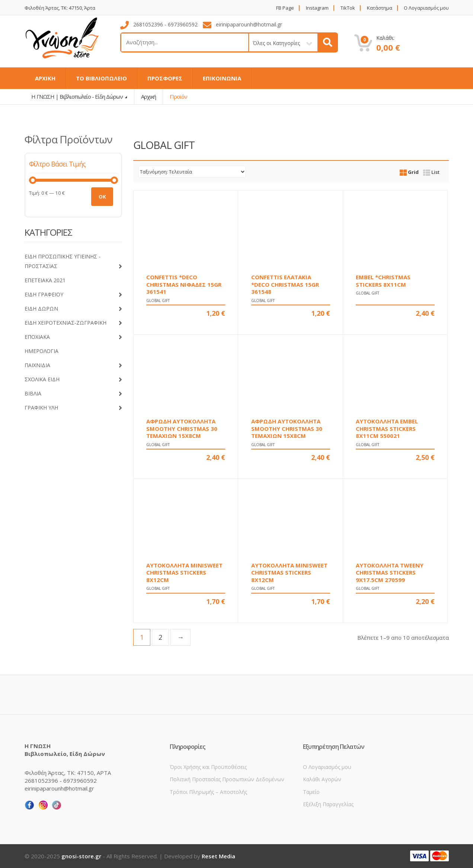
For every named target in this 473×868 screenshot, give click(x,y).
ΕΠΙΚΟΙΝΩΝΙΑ (222, 78)
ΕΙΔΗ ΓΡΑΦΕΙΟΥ (73, 295)
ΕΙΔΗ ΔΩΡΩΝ (73, 309)
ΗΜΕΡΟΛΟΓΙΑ (41, 351)
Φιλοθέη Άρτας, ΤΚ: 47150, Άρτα (60, 8)
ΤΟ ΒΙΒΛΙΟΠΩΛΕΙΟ (101, 78)
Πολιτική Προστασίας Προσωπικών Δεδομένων (227, 779)
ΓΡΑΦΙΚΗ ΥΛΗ (73, 408)
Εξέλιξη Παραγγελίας (328, 804)
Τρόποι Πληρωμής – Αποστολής (208, 792)
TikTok (348, 8)
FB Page (285, 8)
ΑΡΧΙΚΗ (45, 78)
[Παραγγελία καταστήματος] (192, 172)
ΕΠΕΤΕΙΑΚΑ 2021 (45, 280)
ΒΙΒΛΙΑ (73, 394)
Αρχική (148, 96)
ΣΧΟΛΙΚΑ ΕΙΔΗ (73, 380)
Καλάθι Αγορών (322, 779)
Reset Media (218, 856)
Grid (409, 172)
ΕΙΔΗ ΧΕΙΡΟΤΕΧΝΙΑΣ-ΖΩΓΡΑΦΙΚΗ (73, 323)
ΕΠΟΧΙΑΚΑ (73, 337)
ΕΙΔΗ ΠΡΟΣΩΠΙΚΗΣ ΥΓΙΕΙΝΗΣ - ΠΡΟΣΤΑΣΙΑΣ (73, 262)
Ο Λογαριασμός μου (426, 8)
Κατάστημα (380, 8)
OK (102, 197)
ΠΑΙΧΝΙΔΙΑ (73, 366)
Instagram (317, 8)
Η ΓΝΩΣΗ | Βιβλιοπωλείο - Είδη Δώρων (78, 96)
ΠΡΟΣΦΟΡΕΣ (165, 78)
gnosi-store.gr (81, 856)
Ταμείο (311, 792)
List (431, 172)
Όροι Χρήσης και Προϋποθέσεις (208, 767)
